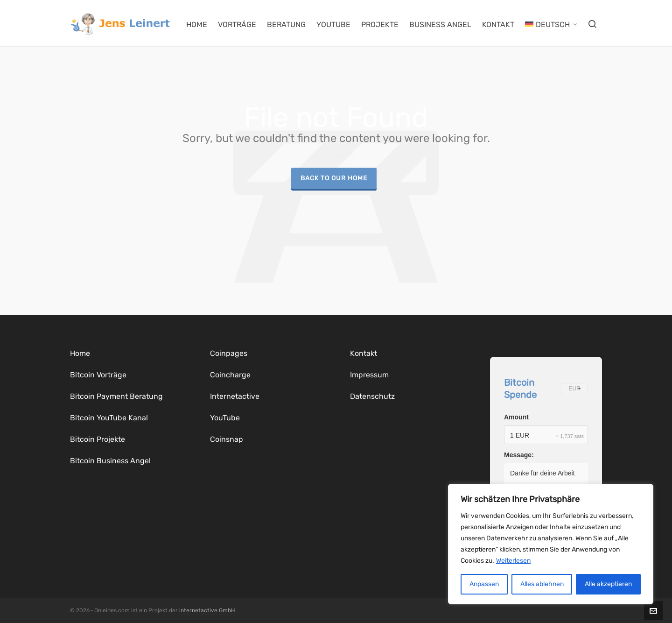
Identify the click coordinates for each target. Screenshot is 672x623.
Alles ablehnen (542, 584)
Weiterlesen (513, 561)
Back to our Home (334, 178)
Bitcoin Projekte (98, 439)
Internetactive (235, 396)
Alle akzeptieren (608, 584)
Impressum (369, 375)
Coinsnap (227, 439)
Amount (516, 417)
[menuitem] (551, 23)
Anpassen (484, 584)
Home (80, 353)
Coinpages (229, 353)
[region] (551, 544)
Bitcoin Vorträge (98, 375)
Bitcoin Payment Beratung (116, 396)
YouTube (225, 418)
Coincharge (230, 375)
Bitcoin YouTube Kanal (109, 418)
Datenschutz (372, 396)
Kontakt (364, 353)
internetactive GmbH (207, 610)
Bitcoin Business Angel (110, 461)
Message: (519, 455)
